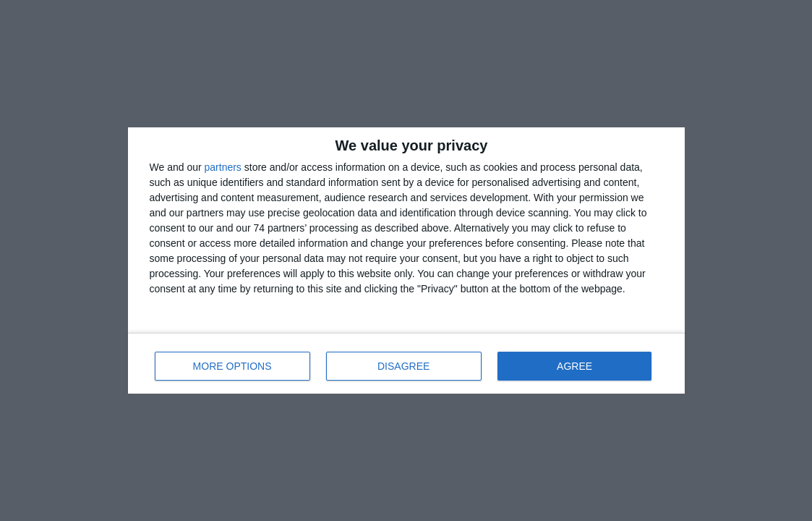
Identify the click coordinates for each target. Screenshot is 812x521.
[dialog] (406, 260)
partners (223, 167)
